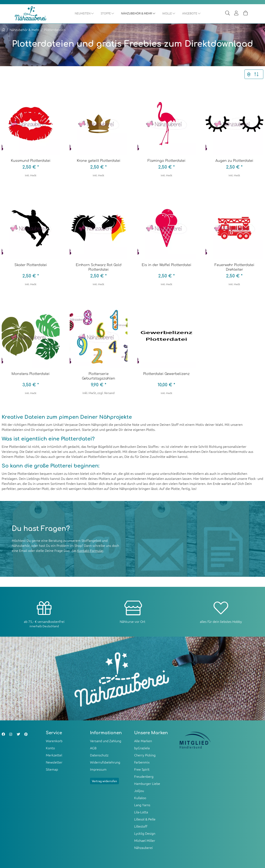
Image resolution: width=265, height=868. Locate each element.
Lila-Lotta (141, 812)
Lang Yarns (142, 805)
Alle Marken (143, 741)
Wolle (169, 13)
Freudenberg (144, 777)
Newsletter (54, 762)
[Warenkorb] (246, 13)
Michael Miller (145, 841)
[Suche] (228, 13)
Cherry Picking (145, 755)
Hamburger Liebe (147, 784)
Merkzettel (54, 755)
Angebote (192, 13)
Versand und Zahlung (106, 741)
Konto (50, 748)
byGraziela (142, 748)
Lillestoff (141, 826)
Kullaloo (140, 798)
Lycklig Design (145, 833)
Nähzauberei (143, 848)
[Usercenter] (237, 13)
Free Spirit (142, 769)
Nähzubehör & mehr (138, 13)
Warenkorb (54, 741)
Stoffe (108, 13)
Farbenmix (142, 762)
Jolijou (139, 791)
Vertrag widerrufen (104, 781)
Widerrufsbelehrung (105, 762)
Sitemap (52, 769)
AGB (93, 748)
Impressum (98, 769)
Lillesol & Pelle (145, 819)
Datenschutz (99, 755)
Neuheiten (85, 13)
